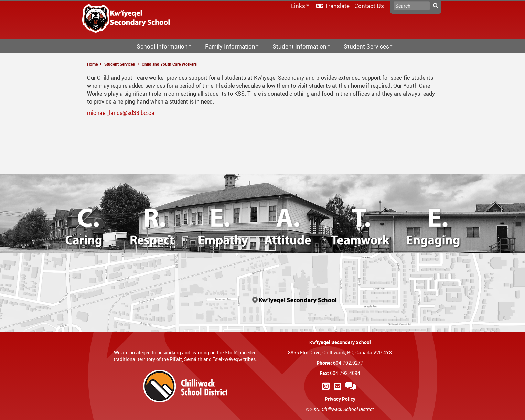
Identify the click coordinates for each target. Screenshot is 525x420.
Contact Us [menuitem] (369, 6)
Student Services (120, 64)
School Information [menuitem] (160, 47)
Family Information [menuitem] (228, 47)
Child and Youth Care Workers (169, 64)
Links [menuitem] (299, 6)
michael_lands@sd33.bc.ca (121, 113)
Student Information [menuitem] (297, 47)
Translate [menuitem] (337, 6)
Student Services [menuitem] (364, 47)
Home (92, 64)
